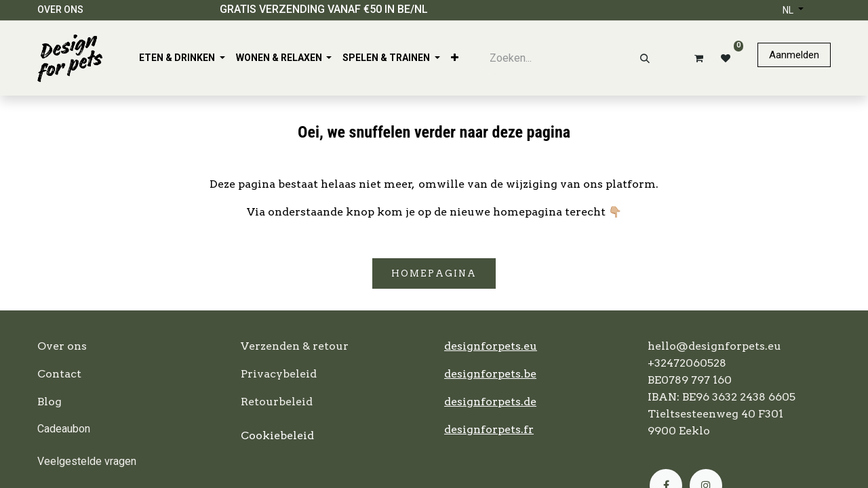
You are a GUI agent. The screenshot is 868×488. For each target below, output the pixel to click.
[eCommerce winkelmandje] (696, 58)
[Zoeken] (645, 58)
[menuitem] (182, 58)
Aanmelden (794, 55)
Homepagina (434, 273)
